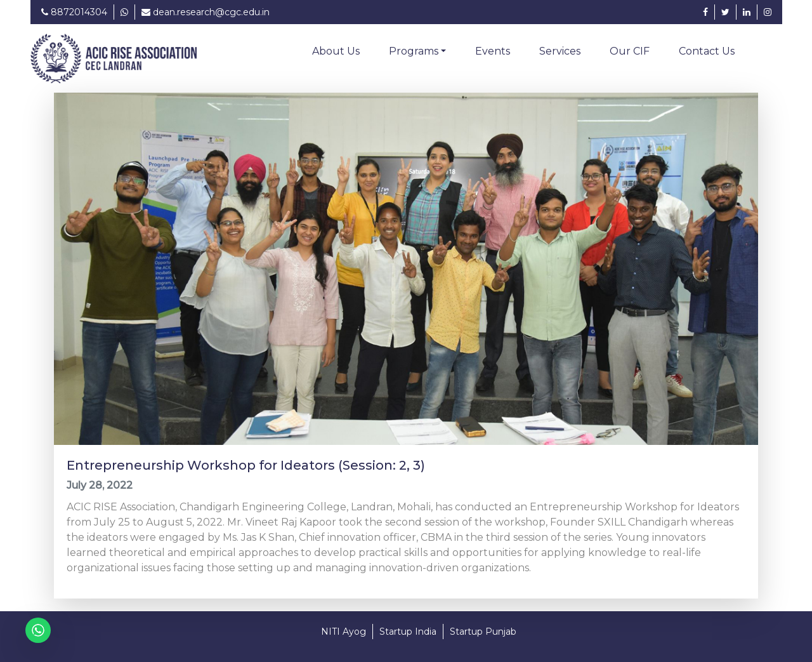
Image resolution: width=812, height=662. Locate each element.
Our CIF (630, 51)
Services (560, 51)
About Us (336, 51)
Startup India (408, 632)
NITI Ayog (344, 632)
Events (493, 51)
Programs (414, 51)
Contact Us (707, 51)
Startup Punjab (483, 632)
